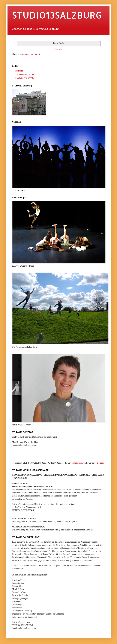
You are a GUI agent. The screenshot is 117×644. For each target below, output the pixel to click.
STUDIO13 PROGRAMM (25, 78)
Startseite (58, 49)
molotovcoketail (78, 463)
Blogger (100, 463)
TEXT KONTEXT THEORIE (25, 74)
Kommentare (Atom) (31, 54)
